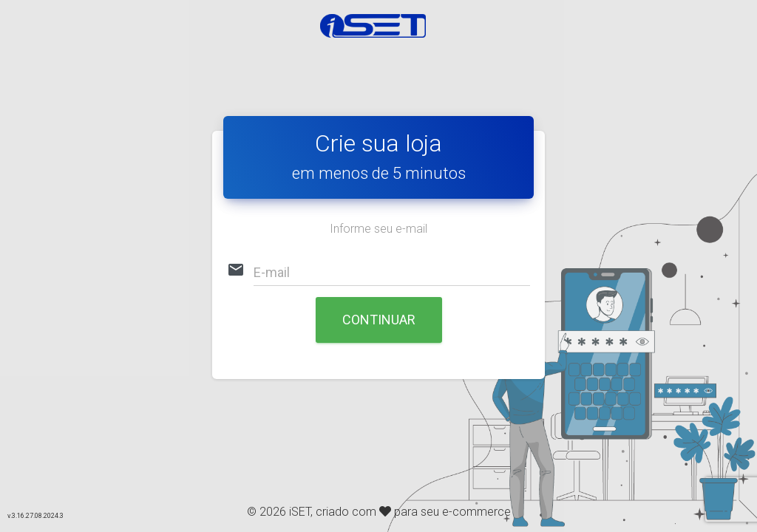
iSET (300, 512)
